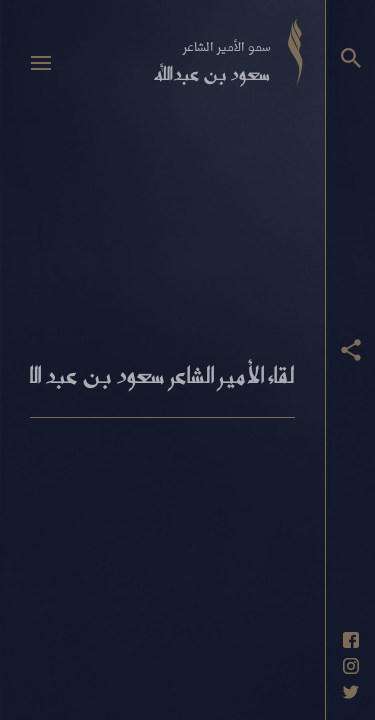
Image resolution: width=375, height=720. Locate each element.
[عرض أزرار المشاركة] (351, 350)
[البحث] (351, 58)
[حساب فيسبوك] (351, 640)
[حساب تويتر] (351, 692)
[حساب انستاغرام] (351, 666)
